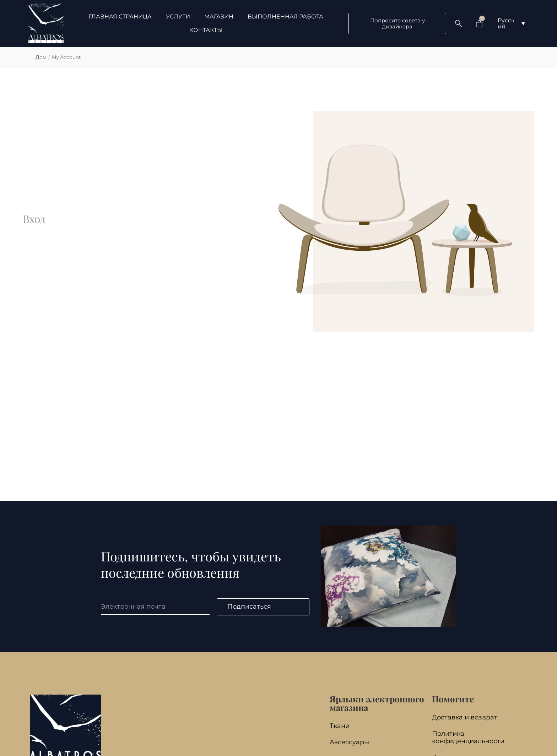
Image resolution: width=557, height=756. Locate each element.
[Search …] (459, 23)
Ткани (340, 726)
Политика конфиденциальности (468, 737)
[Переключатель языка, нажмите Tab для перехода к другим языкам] (511, 23)
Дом (41, 57)
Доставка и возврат (465, 717)
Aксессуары (349, 742)
